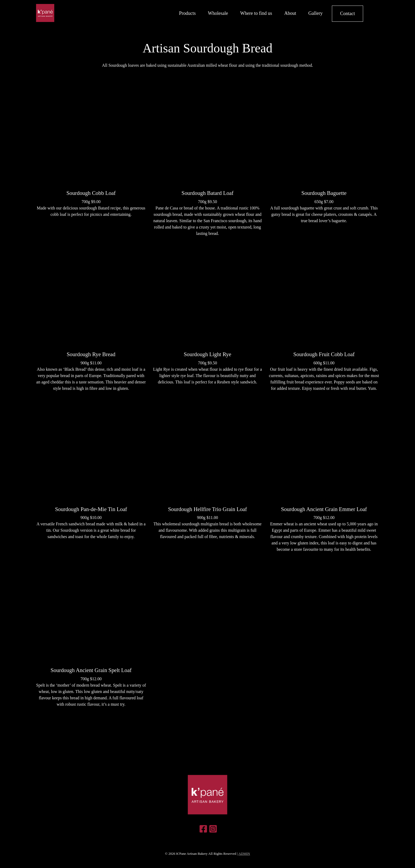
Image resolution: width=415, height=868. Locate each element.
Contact (348, 14)
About (290, 13)
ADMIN (244, 854)
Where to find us (256, 13)
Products (188, 13)
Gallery (315, 13)
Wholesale (218, 13)
